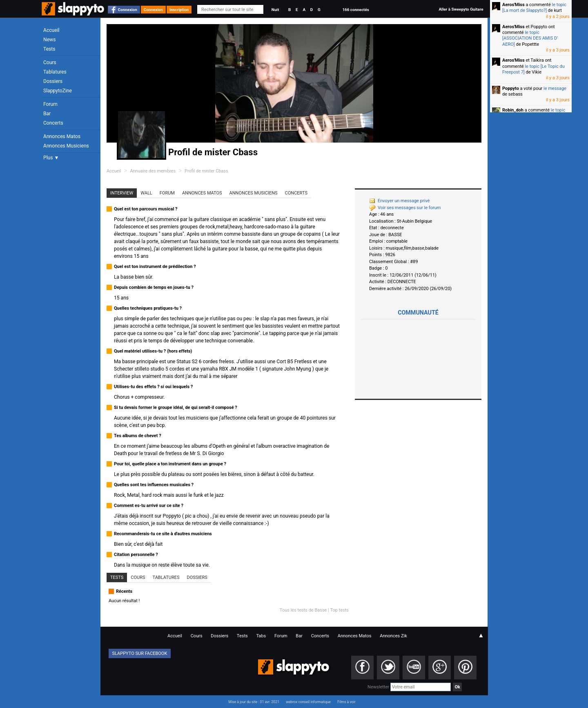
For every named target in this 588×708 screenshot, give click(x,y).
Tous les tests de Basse (303, 610)
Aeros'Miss (513, 5)
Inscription (179, 10)
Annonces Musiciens (66, 146)
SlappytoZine (58, 91)
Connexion (128, 10)
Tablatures (55, 72)
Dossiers (53, 81)
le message (555, 88)
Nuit (275, 10)
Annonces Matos (62, 136)
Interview (122, 193)
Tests (49, 49)
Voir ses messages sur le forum (405, 208)
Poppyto (511, 88)
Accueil (51, 30)
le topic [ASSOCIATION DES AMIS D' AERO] (530, 38)
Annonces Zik (393, 636)
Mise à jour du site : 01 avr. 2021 (254, 702)
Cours (50, 63)
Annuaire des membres (153, 171)
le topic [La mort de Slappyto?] (534, 8)
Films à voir (346, 702)
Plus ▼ (51, 158)
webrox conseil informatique (308, 702)
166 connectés (355, 10)
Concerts (53, 123)
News (49, 40)
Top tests (339, 610)
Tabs (261, 636)
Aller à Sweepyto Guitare (461, 9)
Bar (47, 114)
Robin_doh (513, 110)
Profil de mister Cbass (206, 171)
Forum (50, 104)
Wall (146, 193)
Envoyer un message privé (399, 201)
